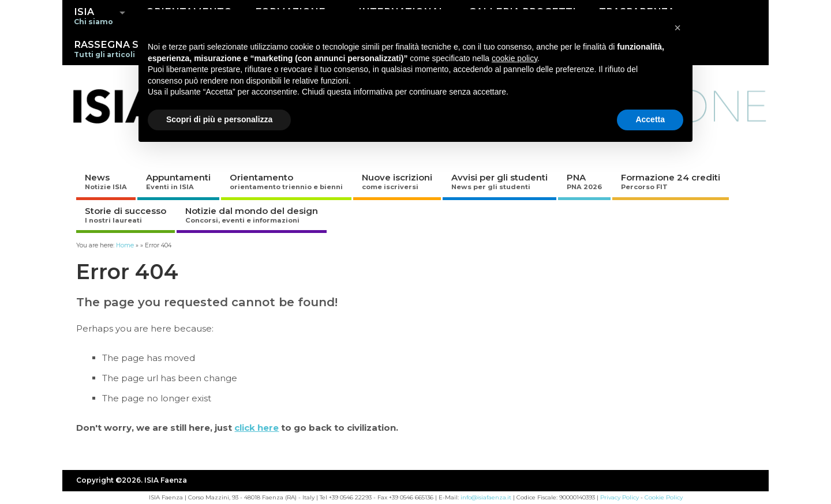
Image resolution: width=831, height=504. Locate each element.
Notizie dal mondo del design (252, 215)
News (106, 181)
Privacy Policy (619, 497)
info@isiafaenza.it (486, 497)
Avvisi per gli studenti (499, 181)
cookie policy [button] (514, 58)
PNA (584, 181)
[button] (677, 28)
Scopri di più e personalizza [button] (219, 119)
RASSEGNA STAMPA (124, 49)
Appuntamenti (178, 181)
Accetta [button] (650, 119)
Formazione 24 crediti (671, 181)
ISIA (93, 16)
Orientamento (286, 181)
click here (257, 428)
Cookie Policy (664, 497)
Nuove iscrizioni (397, 181)
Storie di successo (126, 215)
